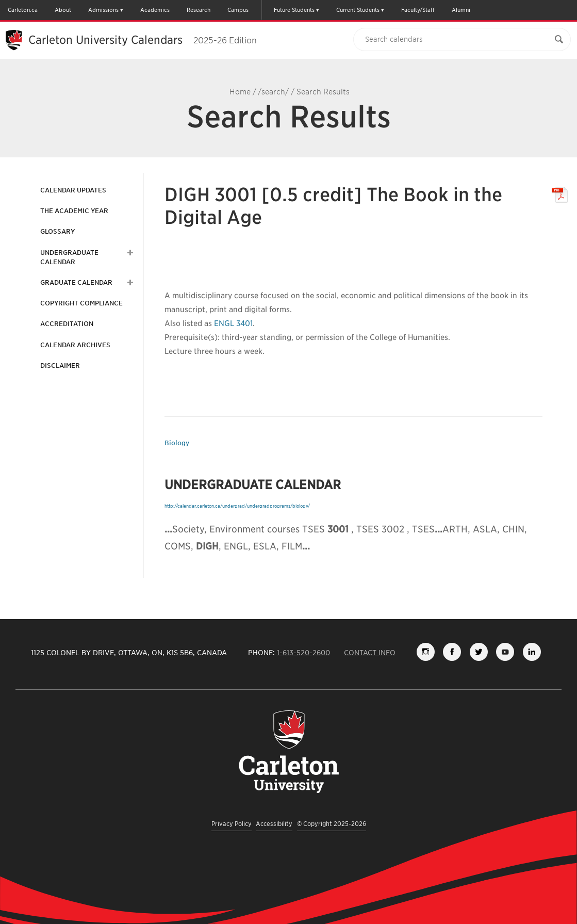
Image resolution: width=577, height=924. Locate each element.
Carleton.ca (23, 10)
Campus (238, 10)
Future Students (294, 10)
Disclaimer (60, 366)
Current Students (358, 10)
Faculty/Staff (418, 10)
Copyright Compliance (81, 303)
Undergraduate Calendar (69, 257)
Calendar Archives (75, 345)
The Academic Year (74, 211)
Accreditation (67, 324)
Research (199, 10)
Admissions (103, 10)
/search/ (273, 92)
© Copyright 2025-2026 (332, 824)
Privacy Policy (232, 824)
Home (240, 92)
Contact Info (370, 653)
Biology (177, 443)
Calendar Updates (73, 190)
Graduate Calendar (76, 282)
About (63, 10)
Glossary (57, 231)
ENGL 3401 (233, 323)
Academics (155, 10)
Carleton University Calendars (143, 40)
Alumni (461, 10)
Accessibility (274, 824)
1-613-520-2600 (303, 653)
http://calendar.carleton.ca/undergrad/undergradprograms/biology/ (237, 506)
